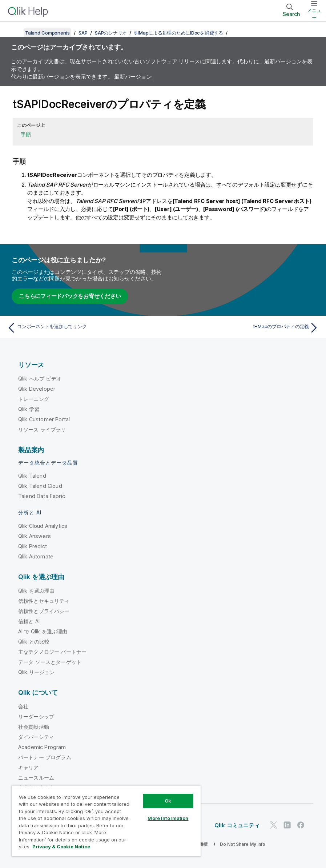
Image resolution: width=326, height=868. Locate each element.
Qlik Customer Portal (44, 419)
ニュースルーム (36, 778)
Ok (168, 801)
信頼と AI (29, 621)
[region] (106, 821)
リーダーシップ (36, 716)
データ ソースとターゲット (50, 662)
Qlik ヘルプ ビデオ (40, 379)
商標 (203, 844)
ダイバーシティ (36, 737)
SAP (83, 33)
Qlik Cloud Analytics (43, 526)
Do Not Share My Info (243, 844)
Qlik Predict (33, 546)
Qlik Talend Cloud (40, 486)
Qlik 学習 (29, 409)
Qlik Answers (35, 536)
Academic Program (42, 747)
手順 (26, 134)
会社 (23, 706)
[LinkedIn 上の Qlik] (287, 825)
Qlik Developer (37, 389)
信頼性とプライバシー (44, 611)
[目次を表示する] (15, 33)
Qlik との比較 (34, 642)
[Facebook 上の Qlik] (301, 825)
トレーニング (34, 399)
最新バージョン (133, 77)
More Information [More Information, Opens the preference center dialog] (168, 818)
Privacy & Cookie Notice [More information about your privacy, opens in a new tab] (61, 847)
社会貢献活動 (34, 727)
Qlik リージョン (37, 672)
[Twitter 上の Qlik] (274, 825)
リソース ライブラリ (42, 429)
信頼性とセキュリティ (44, 601)
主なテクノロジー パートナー (52, 652)
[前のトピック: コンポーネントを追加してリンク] (83, 328)
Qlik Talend (32, 476)
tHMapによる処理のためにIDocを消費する (179, 33)
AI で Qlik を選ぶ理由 (43, 631)
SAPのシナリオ (111, 33)
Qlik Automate (36, 556)
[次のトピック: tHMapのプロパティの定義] (243, 328)
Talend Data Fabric (42, 496)
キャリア (29, 767)
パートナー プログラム (45, 757)
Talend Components (47, 33)
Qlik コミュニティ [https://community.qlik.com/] (237, 825)
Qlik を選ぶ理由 (37, 591)
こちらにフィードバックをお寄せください (70, 296)
